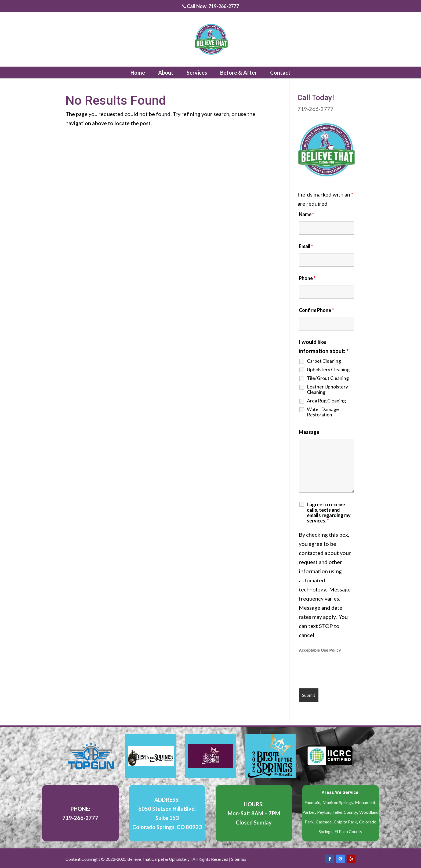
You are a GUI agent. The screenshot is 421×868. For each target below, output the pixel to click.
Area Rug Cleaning (326, 401)
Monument (365, 802)
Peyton (324, 812)
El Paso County (348, 831)
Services (197, 72)
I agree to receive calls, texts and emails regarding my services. (329, 513)
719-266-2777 (315, 109)
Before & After (239, 72)
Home (138, 72)
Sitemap (239, 859)
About (166, 72)
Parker (309, 812)
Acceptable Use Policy (320, 650)
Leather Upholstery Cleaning (327, 389)
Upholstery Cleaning (328, 369)
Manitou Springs (338, 802)
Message (309, 432)
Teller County (345, 812)
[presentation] (340, 671)
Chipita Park (345, 822)
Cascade (324, 822)
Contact (280, 72)
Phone (307, 278)
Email (306, 246)
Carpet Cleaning (324, 361)
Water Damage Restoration (323, 412)
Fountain (312, 802)
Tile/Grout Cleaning (328, 378)
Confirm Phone (316, 310)
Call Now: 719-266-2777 (211, 6)
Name (306, 214)
